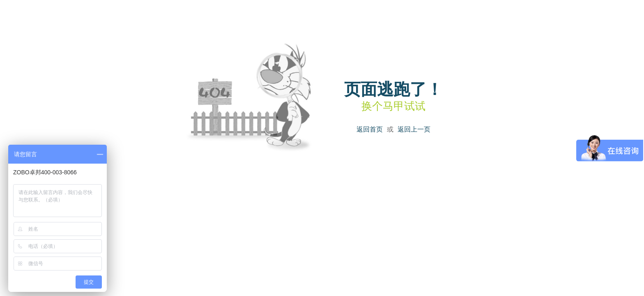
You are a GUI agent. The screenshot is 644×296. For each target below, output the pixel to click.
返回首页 (370, 129)
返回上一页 (414, 129)
